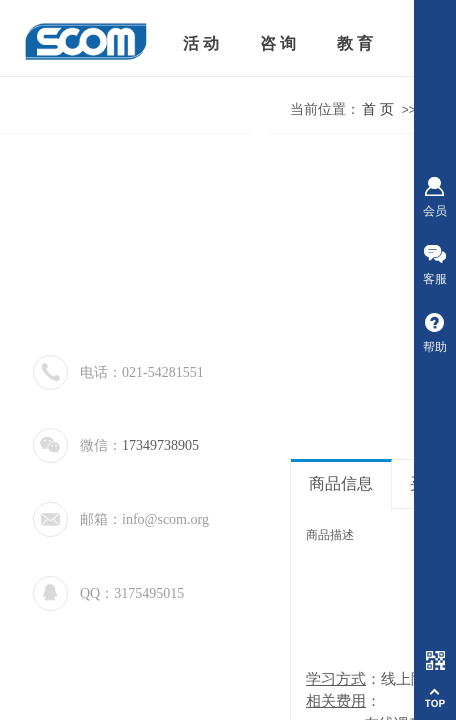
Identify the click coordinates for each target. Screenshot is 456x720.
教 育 (355, 43)
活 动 (201, 43)
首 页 (378, 109)
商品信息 (341, 483)
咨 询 (278, 43)
